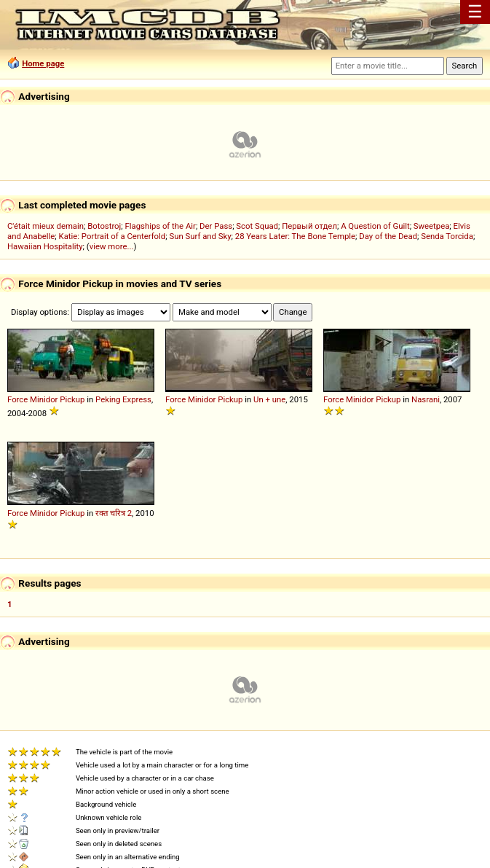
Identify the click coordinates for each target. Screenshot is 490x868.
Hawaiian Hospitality (45, 246)
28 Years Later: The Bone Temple (295, 236)
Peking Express (123, 399)
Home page (43, 63)
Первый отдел (309, 226)
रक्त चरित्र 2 (114, 513)
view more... (112, 246)
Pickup (72, 399)
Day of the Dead (388, 236)
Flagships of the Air (161, 226)
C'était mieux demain (46, 226)
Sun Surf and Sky (200, 236)
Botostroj (104, 226)
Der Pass (216, 226)
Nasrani (426, 399)
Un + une (269, 399)
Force (17, 399)
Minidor (44, 399)
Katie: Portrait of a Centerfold (112, 236)
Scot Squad (257, 226)
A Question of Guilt (375, 226)
